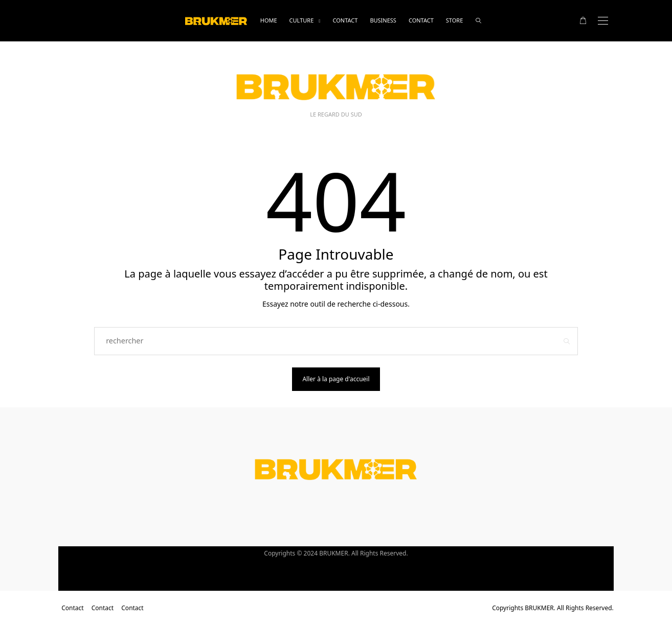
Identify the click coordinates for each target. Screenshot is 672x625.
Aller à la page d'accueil (336, 379)
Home (269, 20)
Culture (302, 20)
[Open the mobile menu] (603, 21)
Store (454, 20)
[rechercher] (478, 21)
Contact (345, 20)
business (383, 20)
